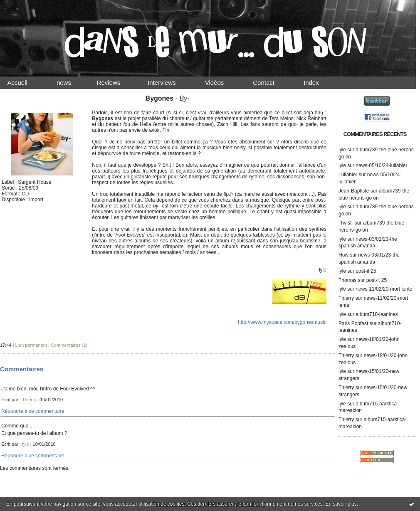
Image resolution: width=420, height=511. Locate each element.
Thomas (347, 280)
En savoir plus (341, 504)
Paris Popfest (353, 323)
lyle (342, 150)
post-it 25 (366, 271)
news (71, 83)
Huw (343, 255)
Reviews (116, 83)
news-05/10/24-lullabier (381, 165)
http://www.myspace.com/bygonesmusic (282, 322)
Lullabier (348, 175)
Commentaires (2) (69, 345)
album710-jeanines (377, 314)
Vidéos (221, 83)
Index (318, 83)
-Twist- (346, 223)
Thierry (346, 298)
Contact (271, 83)
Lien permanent (31, 345)
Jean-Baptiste (354, 191)
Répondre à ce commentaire (33, 411)
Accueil (25, 83)
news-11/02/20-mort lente (384, 289)
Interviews (169, 83)
